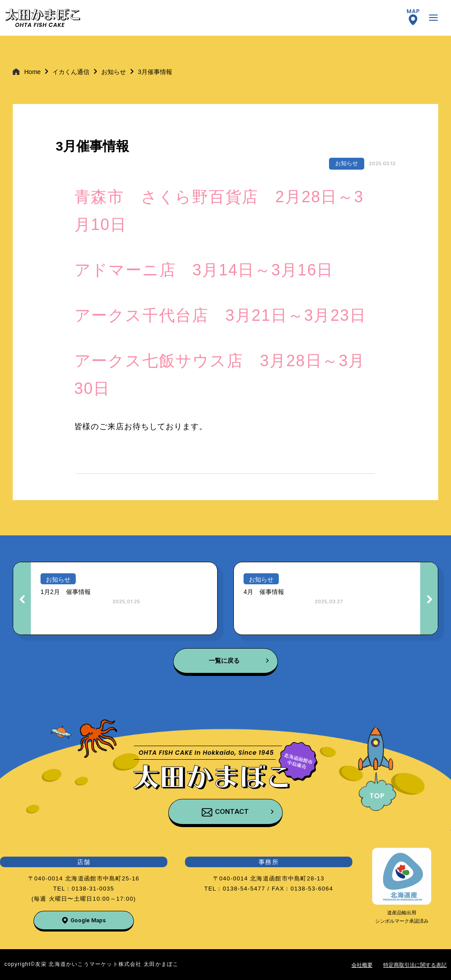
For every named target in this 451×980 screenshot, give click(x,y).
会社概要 (362, 965)
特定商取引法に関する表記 (415, 965)
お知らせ (114, 72)
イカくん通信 (71, 72)
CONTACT (232, 811)
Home (32, 72)
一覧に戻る (224, 661)
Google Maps (88, 920)
